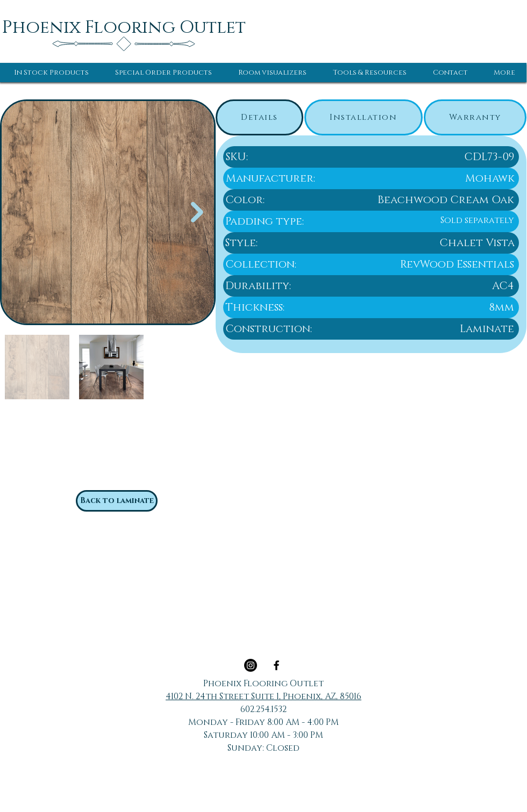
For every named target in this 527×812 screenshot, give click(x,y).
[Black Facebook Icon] (276, 665)
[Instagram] (251, 665)
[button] (51, 73)
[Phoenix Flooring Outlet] (124, 27)
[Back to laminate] (117, 501)
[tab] (259, 117)
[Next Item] (197, 213)
